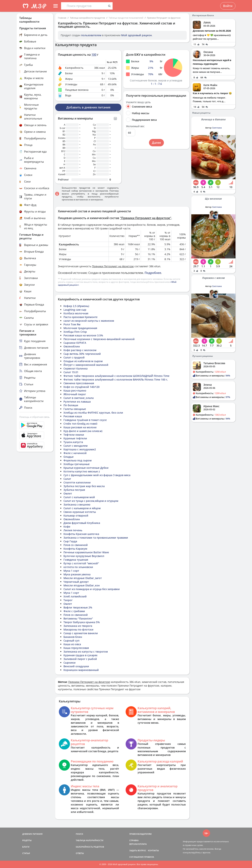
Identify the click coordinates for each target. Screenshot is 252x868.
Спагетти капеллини (77, 482)
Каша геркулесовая (76, 648)
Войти (228, 6)
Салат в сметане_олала (79, 398)
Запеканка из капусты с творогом (86, 652)
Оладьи (69, 457)
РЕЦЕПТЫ (27, 840)
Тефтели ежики (74, 435)
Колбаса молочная (76, 313)
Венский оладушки (76, 666)
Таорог (68, 600)
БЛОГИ (26, 847)
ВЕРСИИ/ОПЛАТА (138, 844)
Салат (67, 479)
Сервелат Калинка (76, 368)
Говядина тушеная (76, 560)
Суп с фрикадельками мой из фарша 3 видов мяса (97, 475)
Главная (62, 18)
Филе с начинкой (75, 453)
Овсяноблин (72, 346)
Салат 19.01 (71, 372)
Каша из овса (72, 644)
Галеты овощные (75, 409)
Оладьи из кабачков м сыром (83, 361)
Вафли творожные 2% (78, 607)
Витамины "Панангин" (78, 618)
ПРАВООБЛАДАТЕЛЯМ (140, 834)
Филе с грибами (74, 611)
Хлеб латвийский (75, 596)
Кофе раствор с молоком (80, 350)
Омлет (68, 493)
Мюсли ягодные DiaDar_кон (82, 585)
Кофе (67, 527)
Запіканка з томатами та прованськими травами (96, 538)
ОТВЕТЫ (80, 853)
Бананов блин (73, 637)
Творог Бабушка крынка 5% (82, 622)
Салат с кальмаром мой (79, 497)
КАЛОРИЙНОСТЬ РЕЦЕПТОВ (90, 847)
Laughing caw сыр (75, 310)
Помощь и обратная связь (34, 417)
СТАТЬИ (26, 853)
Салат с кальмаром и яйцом (82, 508)
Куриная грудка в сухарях (80, 655)
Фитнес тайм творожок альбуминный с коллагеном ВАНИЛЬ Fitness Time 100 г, (116, 379)
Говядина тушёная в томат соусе (85, 420)
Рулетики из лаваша (77, 402)
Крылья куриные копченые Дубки (86, 468)
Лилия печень (73, 530)
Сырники (70, 663)
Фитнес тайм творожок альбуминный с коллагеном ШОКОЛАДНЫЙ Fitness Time (116, 376)
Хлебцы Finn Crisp (75, 332)
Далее (156, 143)
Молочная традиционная (80, 328)
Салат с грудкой (74, 357)
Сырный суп (71, 641)
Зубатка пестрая (74, 490)
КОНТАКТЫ (153, 850)
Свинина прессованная (79, 383)
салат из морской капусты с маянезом (89, 321)
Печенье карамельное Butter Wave (86, 552)
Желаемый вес (135, 126)
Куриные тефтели (75, 438)
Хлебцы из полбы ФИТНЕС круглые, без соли (93, 413)
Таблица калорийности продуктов (87, 18)
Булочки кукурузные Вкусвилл (84, 556)
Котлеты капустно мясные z (82, 471)
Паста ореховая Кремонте (80, 317)
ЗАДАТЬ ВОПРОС (138, 850)
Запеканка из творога (78, 626)
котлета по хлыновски (78, 567)
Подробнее (153, 273)
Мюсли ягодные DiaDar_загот (83, 578)
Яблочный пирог (75, 394)
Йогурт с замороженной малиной (86, 365)
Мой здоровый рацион (136, 35)
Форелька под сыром (78, 460)
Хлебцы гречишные (77, 464)
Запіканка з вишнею (77, 504)
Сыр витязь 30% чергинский (82, 354)
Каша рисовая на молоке (80, 427)
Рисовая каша (73, 416)
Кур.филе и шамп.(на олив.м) (83, 431)
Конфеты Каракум (75, 549)
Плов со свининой (76, 545)
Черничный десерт (76, 582)
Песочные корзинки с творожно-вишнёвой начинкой (99, 339)
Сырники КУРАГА (75, 343)
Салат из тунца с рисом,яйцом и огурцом (91, 501)
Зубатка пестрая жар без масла (84, 486)
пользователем (91, 35)
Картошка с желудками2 (80, 449)
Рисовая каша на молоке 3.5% (83, 335)
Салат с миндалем (76, 446)
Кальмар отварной (76, 516)
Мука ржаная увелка (77, 574)
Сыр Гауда (70, 541)
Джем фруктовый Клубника (82, 523)
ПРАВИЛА (149, 857)
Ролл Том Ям (72, 324)
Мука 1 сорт (71, 571)
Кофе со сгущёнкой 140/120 (81, 387)
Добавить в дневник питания (88, 107)
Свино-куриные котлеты (80, 512)
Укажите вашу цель (138, 102)
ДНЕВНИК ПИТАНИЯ (32, 834)
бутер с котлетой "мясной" (81, 563)
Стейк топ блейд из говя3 (80, 424)
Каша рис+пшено (75, 391)
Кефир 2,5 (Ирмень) (76, 306)
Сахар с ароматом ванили (81, 633)
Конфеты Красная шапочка (81, 534)
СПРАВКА (134, 840)
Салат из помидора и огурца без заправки (92, 589)
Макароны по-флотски (78, 629)
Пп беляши (71, 405)
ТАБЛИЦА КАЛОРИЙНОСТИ (90, 840)
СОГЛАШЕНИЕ (136, 857)
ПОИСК (79, 834)
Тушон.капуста (73, 442)
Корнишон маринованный (81, 670)
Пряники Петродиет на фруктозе (164, 18)
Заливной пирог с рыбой (80, 659)
